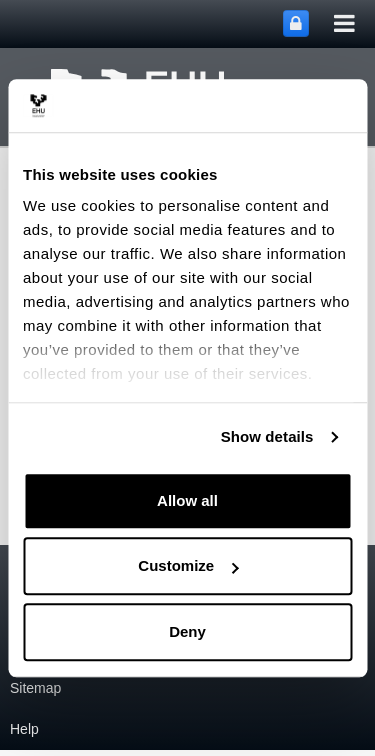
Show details (267, 436)
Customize (188, 565)
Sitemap (35, 688)
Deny (187, 631)
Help (24, 729)
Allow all (187, 500)
